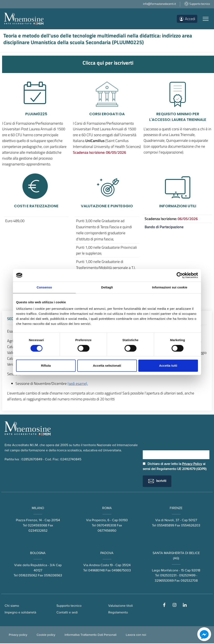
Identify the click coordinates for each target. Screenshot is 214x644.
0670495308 (106, 526)
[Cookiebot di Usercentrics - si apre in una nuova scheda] (180, 275)
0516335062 (28, 576)
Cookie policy (46, 635)
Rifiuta (46, 366)
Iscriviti (157, 482)
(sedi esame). (78, 383)
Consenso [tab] (44, 287)
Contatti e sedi (67, 613)
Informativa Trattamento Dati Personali (90, 635)
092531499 (187, 576)
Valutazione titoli (121, 606)
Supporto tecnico (69, 606)
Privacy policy (18, 635)
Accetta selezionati (107, 366)
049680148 (96, 571)
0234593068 (37, 526)
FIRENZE (176, 509)
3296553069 (164, 581)
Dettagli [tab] (107, 287)
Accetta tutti (168, 366)
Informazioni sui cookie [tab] (170, 287)
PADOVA (107, 553)
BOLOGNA (38, 553)
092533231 (168, 576)
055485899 (166, 526)
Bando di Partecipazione (164, 227)
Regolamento (118, 613)
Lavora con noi (136, 635)
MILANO (38, 509)
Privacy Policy (192, 464)
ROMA (107, 509)
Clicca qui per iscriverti (108, 63)
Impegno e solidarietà (20, 613)
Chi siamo (12, 606)
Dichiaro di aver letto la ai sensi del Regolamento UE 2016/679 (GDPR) (175, 467)
